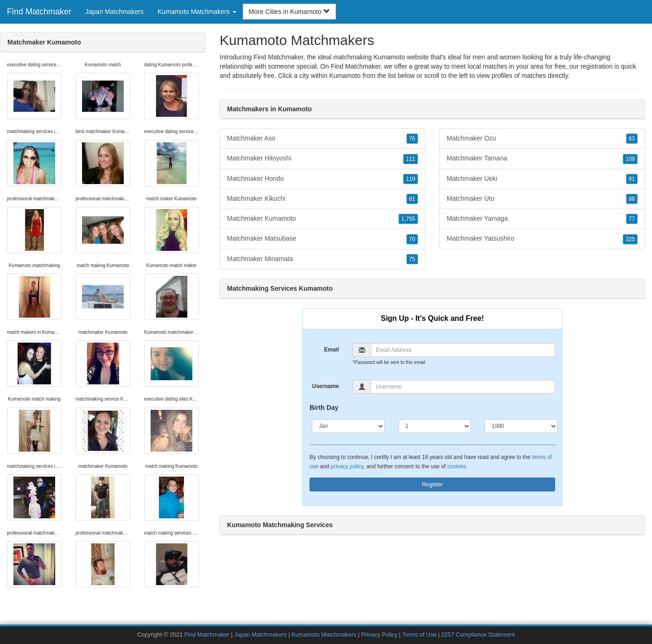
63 (632, 139)
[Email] (463, 350)
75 (412, 259)
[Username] (463, 387)
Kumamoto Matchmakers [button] (197, 12)
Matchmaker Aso (323, 139)
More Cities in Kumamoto (289, 12)
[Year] (521, 426)
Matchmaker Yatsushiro (542, 239)
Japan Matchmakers (114, 12)
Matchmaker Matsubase (323, 239)
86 (632, 199)
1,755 (408, 219)
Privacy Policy (379, 635)
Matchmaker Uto (542, 199)
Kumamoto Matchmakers (325, 635)
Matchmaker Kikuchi (323, 199)
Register (433, 485)
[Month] (348, 426)
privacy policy (347, 466)
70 (412, 239)
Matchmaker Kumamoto (323, 219)
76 (412, 139)
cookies (456, 466)
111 (411, 159)
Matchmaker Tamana (542, 159)
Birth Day (324, 408)
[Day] (435, 426)
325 (630, 239)
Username (325, 386)
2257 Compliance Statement (478, 635)
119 (411, 179)
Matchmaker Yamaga (542, 219)
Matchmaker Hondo (323, 179)
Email (331, 350)
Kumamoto (345, 76)
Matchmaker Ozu (542, 139)
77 (632, 219)
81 (632, 179)
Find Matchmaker (39, 12)
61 (412, 199)
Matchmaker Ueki (542, 179)
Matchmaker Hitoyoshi (323, 159)
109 (630, 159)
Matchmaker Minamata (323, 259)
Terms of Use (419, 635)
